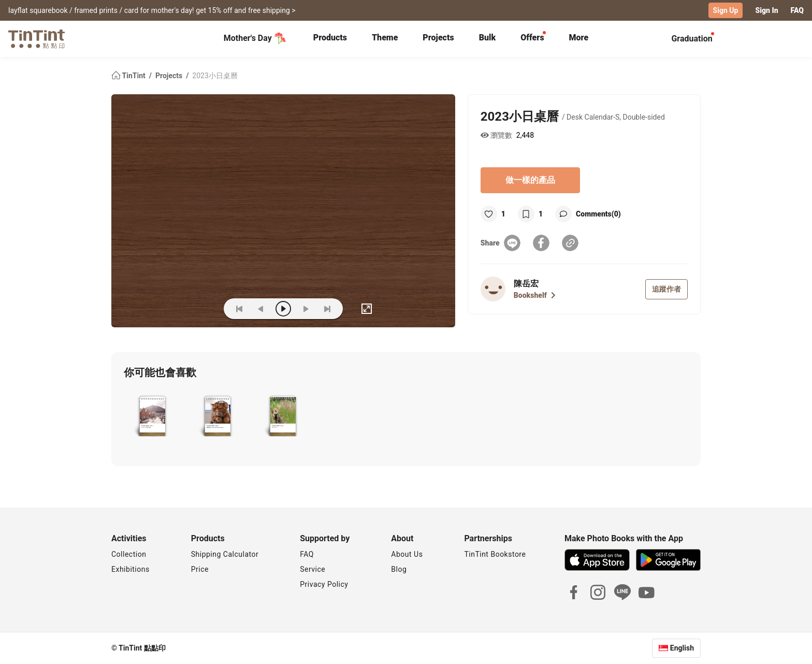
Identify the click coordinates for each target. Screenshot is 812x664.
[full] (367, 309)
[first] (239, 309)
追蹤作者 (666, 289)
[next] (306, 309)
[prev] (261, 309)
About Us (407, 554)
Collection (129, 554)
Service (313, 569)
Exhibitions (130, 569)
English (682, 648)
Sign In (766, 10)
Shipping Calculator (225, 554)
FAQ (797, 10)
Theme (385, 38)
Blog (399, 569)
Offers (532, 38)
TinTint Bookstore (495, 554)
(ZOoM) (200, 309)
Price (200, 569)
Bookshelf (535, 295)
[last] (327, 309)
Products (330, 38)
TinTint (129, 76)
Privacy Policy (324, 584)
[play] (283, 309)
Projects (438, 38)
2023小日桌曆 (215, 76)
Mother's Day (255, 38)
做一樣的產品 (530, 180)
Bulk (488, 38)
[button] (152, 417)
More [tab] (579, 38)
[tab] (330, 39)
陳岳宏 (526, 284)
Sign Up (726, 10)
